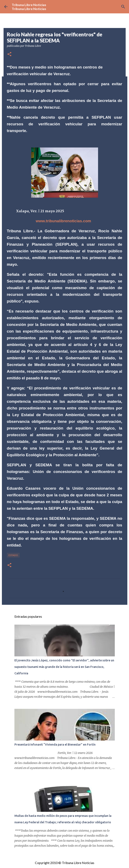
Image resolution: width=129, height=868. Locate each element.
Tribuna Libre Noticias (29, 5)
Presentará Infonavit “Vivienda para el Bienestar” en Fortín (55, 745)
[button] (9, 54)
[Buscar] (123, 7)
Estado (13, 555)
